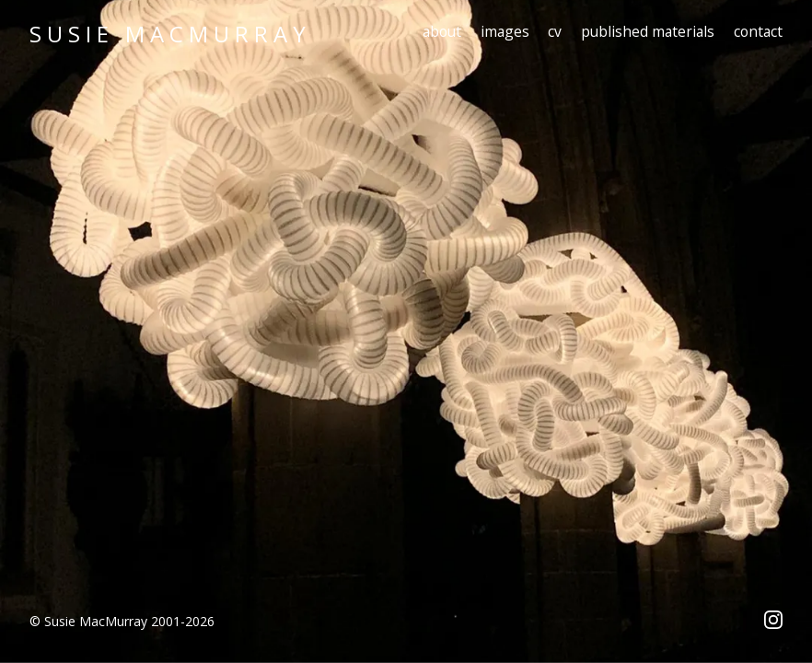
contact (758, 31)
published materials (648, 31)
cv (555, 31)
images (505, 31)
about (442, 31)
